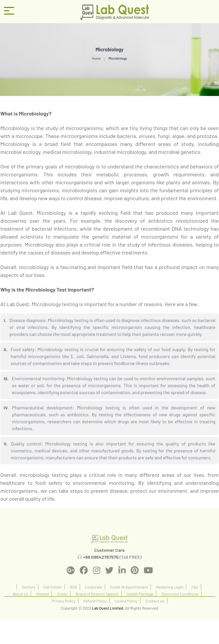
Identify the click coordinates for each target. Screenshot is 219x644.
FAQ (195, 596)
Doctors (29, 596)
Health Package (140, 603)
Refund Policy (95, 610)
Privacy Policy (63, 610)
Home (96, 58)
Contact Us (155, 610)
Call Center (53, 596)
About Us (20, 603)
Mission (43, 603)
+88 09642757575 (101, 566)
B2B (73, 596)
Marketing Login (170, 596)
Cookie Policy (126, 610)
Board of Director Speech (97, 603)
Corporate (94, 596)
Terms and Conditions (180, 603)
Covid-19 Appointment (129, 596)
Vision (62, 603)
